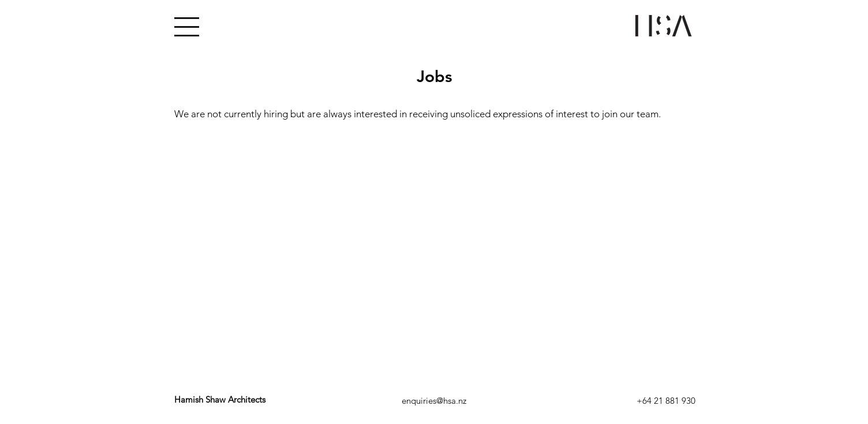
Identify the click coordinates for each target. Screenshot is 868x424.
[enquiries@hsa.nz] (434, 400)
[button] (187, 27)
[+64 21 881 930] (666, 400)
